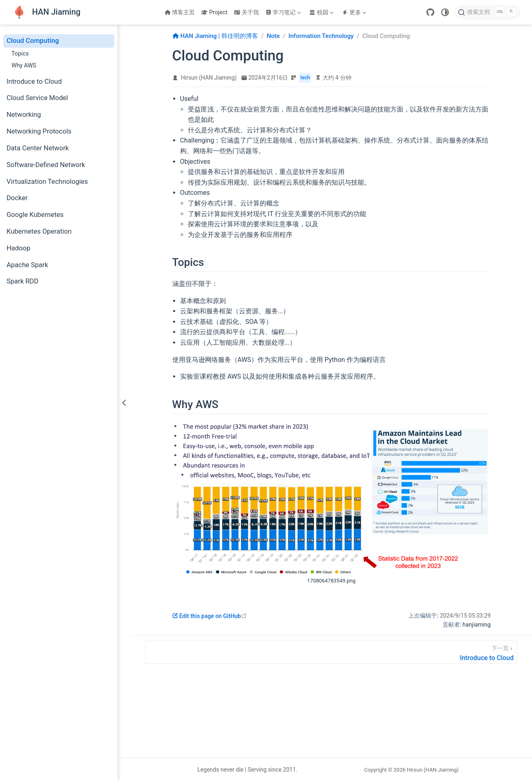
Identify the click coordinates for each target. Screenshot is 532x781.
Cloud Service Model (37, 98)
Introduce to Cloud (34, 81)
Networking (24, 115)
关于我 (246, 12)
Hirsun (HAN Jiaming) (209, 78)
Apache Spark (27, 265)
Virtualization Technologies (47, 182)
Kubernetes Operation (39, 231)
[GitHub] (430, 12)
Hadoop (18, 248)
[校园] (322, 12)
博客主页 (180, 12)
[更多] (355, 12)
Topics (20, 54)
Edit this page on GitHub (210, 616)
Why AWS (24, 65)
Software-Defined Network (46, 165)
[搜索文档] (488, 12)
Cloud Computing (33, 41)
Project (214, 12)
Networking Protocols (39, 131)
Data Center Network (38, 148)
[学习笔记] (284, 12)
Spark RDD (22, 281)
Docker (17, 198)
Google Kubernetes (35, 215)
